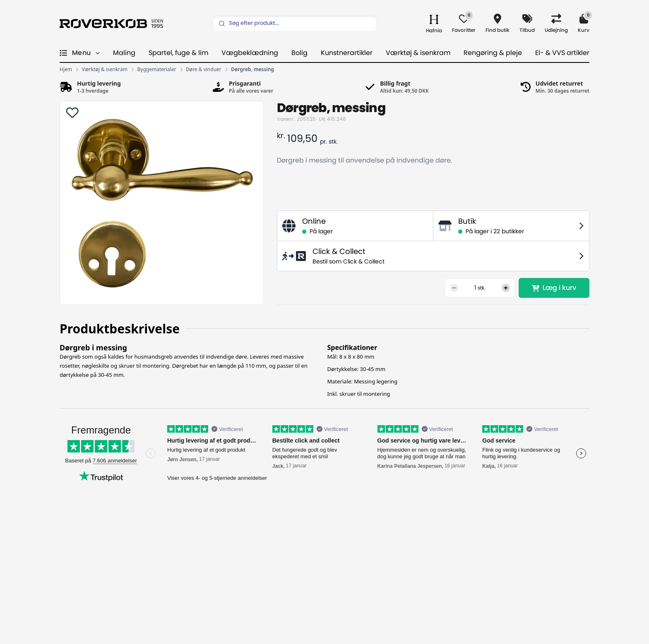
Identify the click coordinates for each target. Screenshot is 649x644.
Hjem (66, 69)
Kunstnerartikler (347, 53)
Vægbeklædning (250, 53)
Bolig (299, 53)
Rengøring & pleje (493, 53)
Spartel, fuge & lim (178, 53)
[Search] (295, 24)
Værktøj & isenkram (418, 53)
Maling (124, 53)
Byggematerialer (157, 69)
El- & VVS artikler (562, 53)
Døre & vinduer (204, 69)
